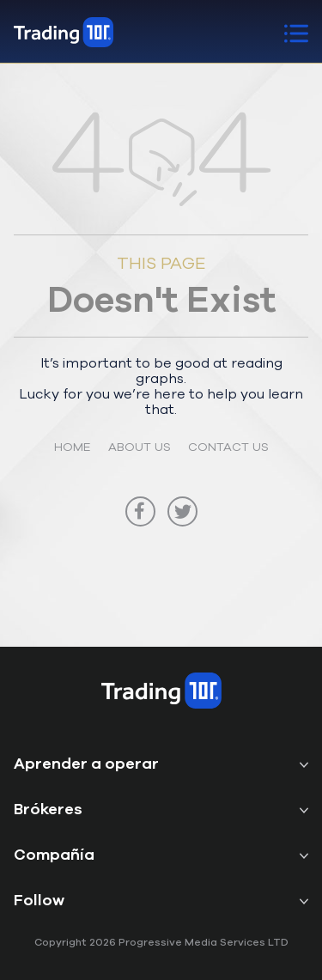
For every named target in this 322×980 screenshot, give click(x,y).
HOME (73, 447)
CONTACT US (228, 447)
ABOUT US (140, 447)
